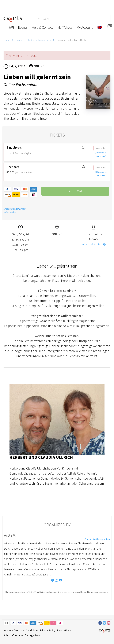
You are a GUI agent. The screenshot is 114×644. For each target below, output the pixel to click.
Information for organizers (26, 635)
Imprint (8, 630)
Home (7, 40)
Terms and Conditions (26, 630)
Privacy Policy (47, 630)
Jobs (6, 635)
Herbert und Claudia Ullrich (41, 457)
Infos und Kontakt (94, 244)
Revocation (63, 630)
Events (19, 40)
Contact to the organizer (97, 539)
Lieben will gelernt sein (39, 40)
